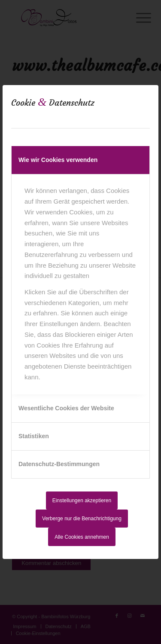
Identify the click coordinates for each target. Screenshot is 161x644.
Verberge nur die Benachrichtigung (82, 519)
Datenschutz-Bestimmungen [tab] (59, 464)
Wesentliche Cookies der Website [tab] (66, 408)
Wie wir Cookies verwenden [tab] (58, 160)
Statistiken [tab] (34, 436)
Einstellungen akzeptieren (82, 501)
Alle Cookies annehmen (82, 537)
